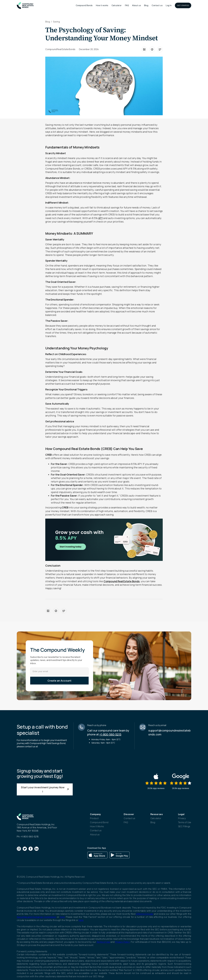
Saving (56, 22)
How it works (102, 5)
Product (94, 818)
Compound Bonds (84, 5)
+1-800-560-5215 (110, 734)
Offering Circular (145, 914)
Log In (169, 5)
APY (100, 218)
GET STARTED (183, 5)
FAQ (127, 5)
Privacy (182, 818)
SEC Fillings (184, 826)
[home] (25, 6)
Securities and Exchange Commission (36, 917)
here (62, 917)
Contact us (157, 5)
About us (136, 5)
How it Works (97, 826)
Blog (146, 5)
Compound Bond (99, 822)
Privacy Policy (122, 942)
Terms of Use (185, 822)
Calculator (117, 5)
